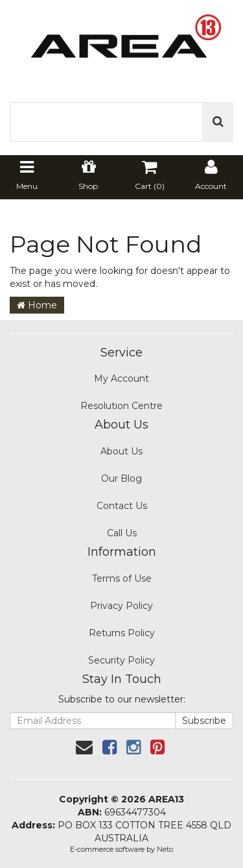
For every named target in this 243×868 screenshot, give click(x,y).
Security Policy (121, 660)
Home (37, 305)
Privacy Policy (121, 606)
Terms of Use (122, 578)
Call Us (122, 533)
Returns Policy (122, 633)
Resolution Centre (121, 406)
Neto (165, 849)
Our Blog (121, 478)
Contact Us (122, 506)
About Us (121, 451)
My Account (121, 378)
